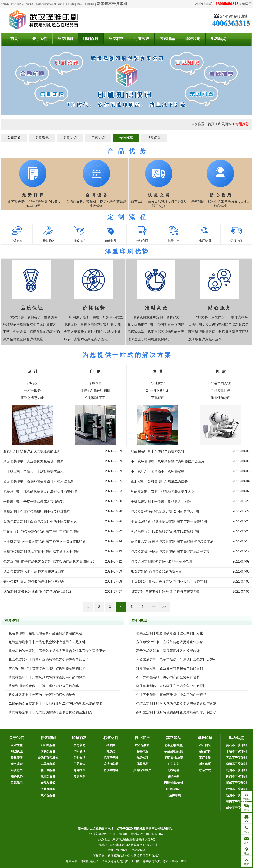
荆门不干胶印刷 (236, 776)
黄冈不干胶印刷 (236, 802)
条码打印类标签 (48, 758)
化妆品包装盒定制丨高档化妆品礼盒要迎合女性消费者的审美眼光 (57, 651)
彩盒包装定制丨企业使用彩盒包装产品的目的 (170, 668)
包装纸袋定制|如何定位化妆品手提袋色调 (161, 562)
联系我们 (17, 783)
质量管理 (17, 758)
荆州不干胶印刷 (236, 770)
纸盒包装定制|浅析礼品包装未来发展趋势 (34, 572)
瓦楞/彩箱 (174, 770)
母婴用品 (142, 764)
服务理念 (17, 764)
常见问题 (154, 138)
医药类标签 (48, 789)
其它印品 (167, 39)
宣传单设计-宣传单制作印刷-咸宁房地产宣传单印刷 (41, 531)
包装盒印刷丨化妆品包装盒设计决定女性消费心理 (40, 491)
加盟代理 (17, 751)
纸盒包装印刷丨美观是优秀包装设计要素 (33, 461)
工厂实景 (205, 758)
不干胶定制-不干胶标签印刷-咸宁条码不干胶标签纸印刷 (45, 542)
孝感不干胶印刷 (236, 783)
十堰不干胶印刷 (236, 751)
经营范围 (17, 770)
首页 (14, 39)
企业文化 (17, 745)
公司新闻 (14, 138)
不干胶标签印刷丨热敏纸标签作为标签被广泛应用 (168, 461)
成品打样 (205, 751)
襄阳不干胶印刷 (236, 764)
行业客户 (142, 39)
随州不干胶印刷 (236, 795)
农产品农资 (142, 745)
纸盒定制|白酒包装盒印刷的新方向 (156, 572)
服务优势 (17, 776)
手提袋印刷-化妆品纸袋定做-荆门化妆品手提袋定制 (169, 582)
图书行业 (142, 751)
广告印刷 (174, 764)
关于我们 (40, 39)
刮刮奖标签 (48, 745)
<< (154, 607)
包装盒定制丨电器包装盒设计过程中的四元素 (170, 633)
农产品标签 (48, 795)
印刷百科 (91, 39)
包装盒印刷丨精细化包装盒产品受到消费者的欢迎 (45, 633)
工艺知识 (98, 138)
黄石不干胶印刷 (236, 745)
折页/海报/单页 (174, 758)
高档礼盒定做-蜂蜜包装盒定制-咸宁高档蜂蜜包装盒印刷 (172, 542)
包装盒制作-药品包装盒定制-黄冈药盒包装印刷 (165, 511)
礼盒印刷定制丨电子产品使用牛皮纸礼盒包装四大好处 (176, 660)
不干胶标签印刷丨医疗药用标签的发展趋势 (168, 651)
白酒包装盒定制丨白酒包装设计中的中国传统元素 (40, 521)
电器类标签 (48, 764)
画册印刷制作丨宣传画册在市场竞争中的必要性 (171, 686)
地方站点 (218, 39)
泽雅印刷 (193, 39)
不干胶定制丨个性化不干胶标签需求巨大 (33, 471)
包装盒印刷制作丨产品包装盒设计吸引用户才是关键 (47, 642)
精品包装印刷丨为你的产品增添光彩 (158, 451)
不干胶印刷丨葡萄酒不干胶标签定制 (158, 471)
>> (164, 607)
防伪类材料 (111, 770)
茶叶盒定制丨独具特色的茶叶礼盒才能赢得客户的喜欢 (176, 712)
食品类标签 (48, 783)
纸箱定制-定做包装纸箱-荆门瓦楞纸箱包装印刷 (38, 592)
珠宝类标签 (48, 776)
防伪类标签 (48, 751)
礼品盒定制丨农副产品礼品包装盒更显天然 (163, 491)
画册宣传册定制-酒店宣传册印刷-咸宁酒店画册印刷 (41, 552)
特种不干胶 (111, 758)
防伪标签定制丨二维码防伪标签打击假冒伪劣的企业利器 (50, 712)
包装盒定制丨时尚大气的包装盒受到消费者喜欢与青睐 (176, 703)
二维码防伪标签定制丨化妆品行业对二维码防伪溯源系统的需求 (55, 703)
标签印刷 (65, 39)
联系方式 (205, 770)
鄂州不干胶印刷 (236, 789)
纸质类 (111, 745)
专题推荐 (242, 124)
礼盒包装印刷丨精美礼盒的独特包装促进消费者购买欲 (49, 660)
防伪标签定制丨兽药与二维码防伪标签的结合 (42, 695)
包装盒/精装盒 (174, 745)
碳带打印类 (111, 764)
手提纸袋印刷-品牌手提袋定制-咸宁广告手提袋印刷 (169, 521)
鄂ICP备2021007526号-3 (126, 850)
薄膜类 (111, 751)
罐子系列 (174, 776)
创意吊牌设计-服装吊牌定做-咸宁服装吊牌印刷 (165, 531)
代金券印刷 (174, 795)
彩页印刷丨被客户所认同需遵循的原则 (32, 451)
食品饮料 (142, 758)
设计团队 (205, 745)
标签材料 (116, 39)
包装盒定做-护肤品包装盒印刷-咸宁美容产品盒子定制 (171, 552)
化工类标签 (48, 770)
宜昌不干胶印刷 (236, 758)
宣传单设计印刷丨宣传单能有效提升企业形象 (170, 642)
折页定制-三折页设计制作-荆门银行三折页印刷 (165, 592)
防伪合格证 (174, 789)
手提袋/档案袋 (174, 751)
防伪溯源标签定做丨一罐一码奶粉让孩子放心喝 (44, 686)
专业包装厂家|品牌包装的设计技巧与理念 (34, 582)
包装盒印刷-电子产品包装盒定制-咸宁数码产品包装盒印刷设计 (50, 562)
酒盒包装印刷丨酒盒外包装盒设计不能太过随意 (38, 481)
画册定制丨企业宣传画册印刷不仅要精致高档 (37, 511)
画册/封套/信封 (174, 783)
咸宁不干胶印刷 (236, 808)
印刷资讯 (42, 138)
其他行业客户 (142, 770)
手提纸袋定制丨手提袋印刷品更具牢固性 (161, 501)
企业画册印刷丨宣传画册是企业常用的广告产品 (171, 695)
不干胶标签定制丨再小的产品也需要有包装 (168, 677)
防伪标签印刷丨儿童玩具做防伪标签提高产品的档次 (47, 677)
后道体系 (205, 764)
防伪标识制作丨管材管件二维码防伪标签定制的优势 (47, 668)
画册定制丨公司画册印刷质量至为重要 (159, 481)
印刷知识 (70, 138)
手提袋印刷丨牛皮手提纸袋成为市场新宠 (33, 501)
